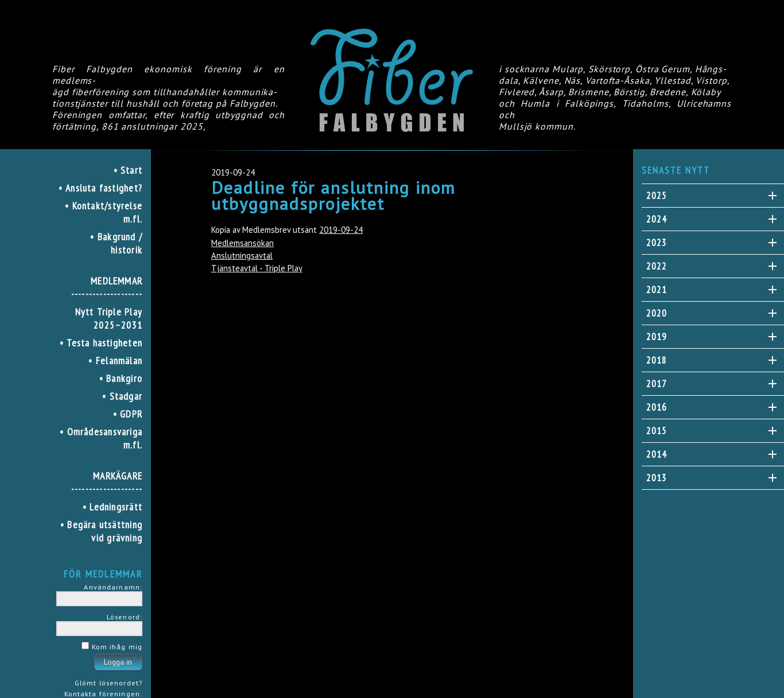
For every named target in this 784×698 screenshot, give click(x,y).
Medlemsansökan (242, 243)
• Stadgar (122, 396)
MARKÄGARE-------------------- (107, 482)
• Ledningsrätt (112, 507)
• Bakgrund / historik (116, 243)
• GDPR (128, 414)
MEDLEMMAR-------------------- (107, 287)
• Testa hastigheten (101, 343)
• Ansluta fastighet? (100, 188)
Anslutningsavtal (242, 256)
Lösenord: (125, 617)
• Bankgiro (121, 378)
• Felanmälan (115, 360)
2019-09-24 (341, 230)
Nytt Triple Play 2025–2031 (109, 318)
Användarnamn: (113, 587)
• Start (128, 170)
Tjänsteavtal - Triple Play (257, 268)
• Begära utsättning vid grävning (101, 531)
